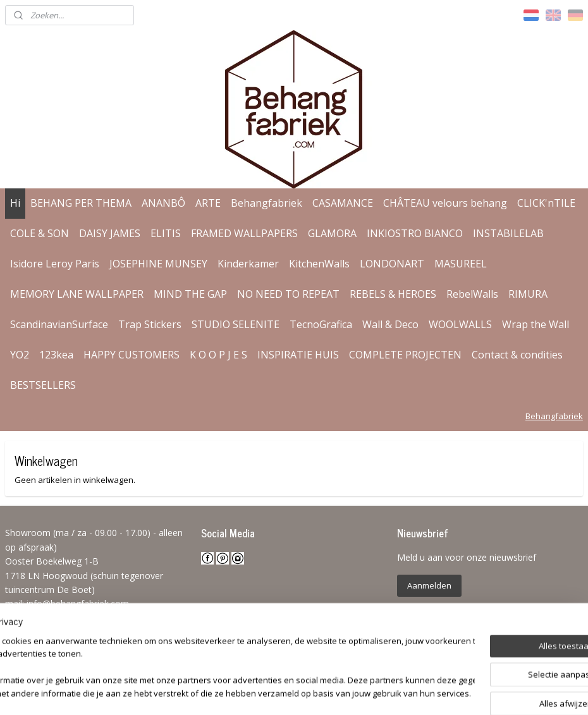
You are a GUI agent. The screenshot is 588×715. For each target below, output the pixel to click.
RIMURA (528, 294)
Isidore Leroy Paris (55, 264)
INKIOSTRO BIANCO (415, 233)
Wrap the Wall (536, 324)
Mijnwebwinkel (441, 692)
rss (282, 692)
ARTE (208, 203)
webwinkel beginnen (331, 692)
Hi (15, 203)
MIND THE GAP (190, 294)
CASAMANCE (343, 203)
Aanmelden (429, 585)
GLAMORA (332, 233)
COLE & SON (40, 233)
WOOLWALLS (460, 324)
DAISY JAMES (110, 233)
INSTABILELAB (508, 233)
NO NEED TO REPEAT (288, 294)
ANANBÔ (163, 203)
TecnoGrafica (321, 324)
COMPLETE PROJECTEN (405, 355)
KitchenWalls (319, 264)
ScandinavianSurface (59, 324)
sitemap (256, 692)
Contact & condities (517, 355)
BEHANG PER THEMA (81, 203)
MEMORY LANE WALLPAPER (77, 294)
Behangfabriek (266, 203)
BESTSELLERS (43, 385)
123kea (56, 355)
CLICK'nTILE (546, 203)
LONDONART (392, 264)
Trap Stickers (150, 324)
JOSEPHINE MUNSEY (158, 264)
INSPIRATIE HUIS (298, 355)
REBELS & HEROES (393, 294)
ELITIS (166, 233)
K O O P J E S (218, 355)
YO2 (20, 355)
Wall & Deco (390, 324)
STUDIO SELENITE (236, 324)
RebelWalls (472, 294)
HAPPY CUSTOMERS (132, 355)
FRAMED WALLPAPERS (244, 233)
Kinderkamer (248, 264)
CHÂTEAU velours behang (445, 203)
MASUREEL (461, 264)
